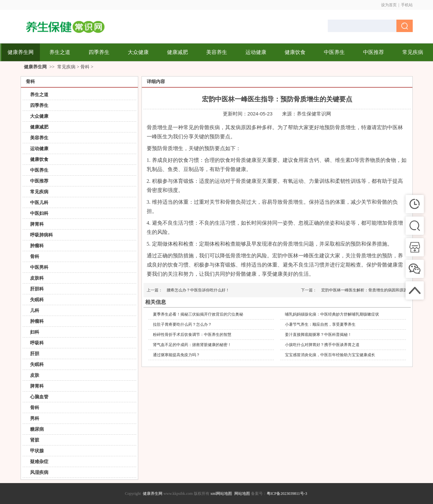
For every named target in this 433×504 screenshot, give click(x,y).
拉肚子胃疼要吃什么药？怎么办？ (182, 324)
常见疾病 (66, 67)
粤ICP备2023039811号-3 (287, 494)
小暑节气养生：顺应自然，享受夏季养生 (320, 324)
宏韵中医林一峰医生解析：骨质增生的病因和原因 (364, 290)
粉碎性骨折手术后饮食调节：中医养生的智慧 (192, 335)
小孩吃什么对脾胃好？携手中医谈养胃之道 (322, 345)
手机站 (407, 5)
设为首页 (389, 5)
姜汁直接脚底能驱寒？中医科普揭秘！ (318, 335)
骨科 (85, 67)
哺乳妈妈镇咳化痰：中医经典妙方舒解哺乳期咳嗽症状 (332, 314)
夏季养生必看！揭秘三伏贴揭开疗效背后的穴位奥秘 (198, 314)
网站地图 (242, 494)
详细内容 (156, 82)
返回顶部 (422, 493)
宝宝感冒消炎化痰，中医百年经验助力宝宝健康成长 (330, 355)
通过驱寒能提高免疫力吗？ (176, 355)
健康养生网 (35, 67)
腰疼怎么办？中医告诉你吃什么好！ (198, 290)
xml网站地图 (221, 494)
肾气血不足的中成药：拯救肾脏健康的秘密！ (192, 345)
